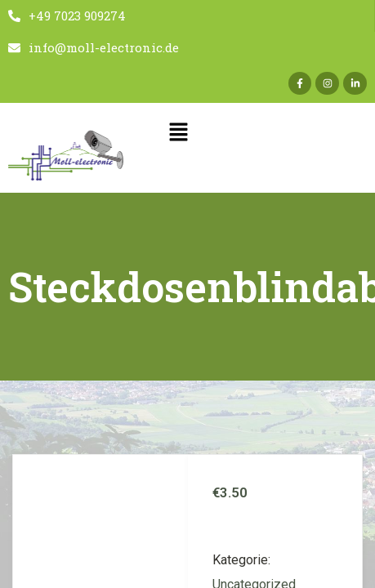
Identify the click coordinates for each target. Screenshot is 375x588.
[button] (178, 133)
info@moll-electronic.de (94, 48)
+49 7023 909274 (67, 16)
